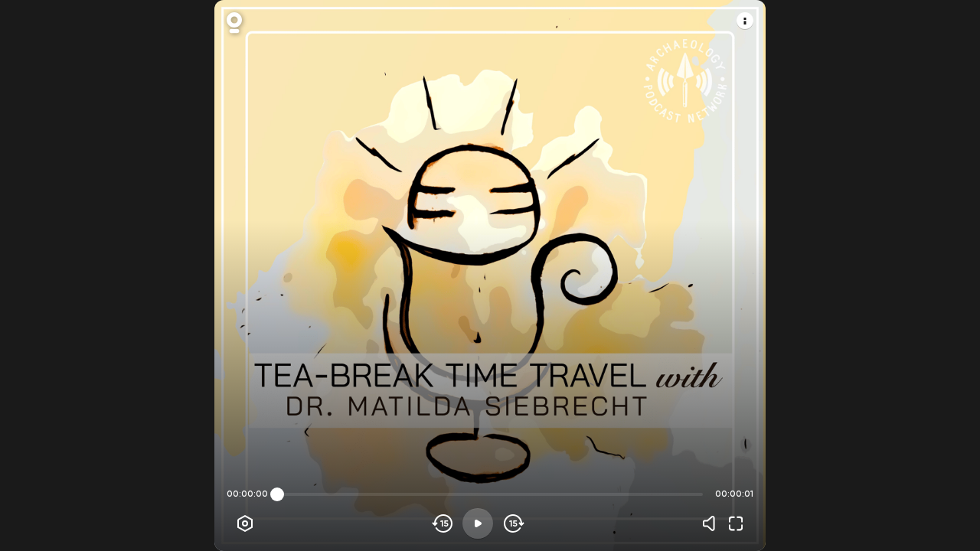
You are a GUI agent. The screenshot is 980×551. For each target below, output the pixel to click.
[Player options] (245, 523)
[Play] (478, 523)
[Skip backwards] (443, 523)
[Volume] (713, 523)
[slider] (277, 494)
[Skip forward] (513, 523)
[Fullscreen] (736, 523)
